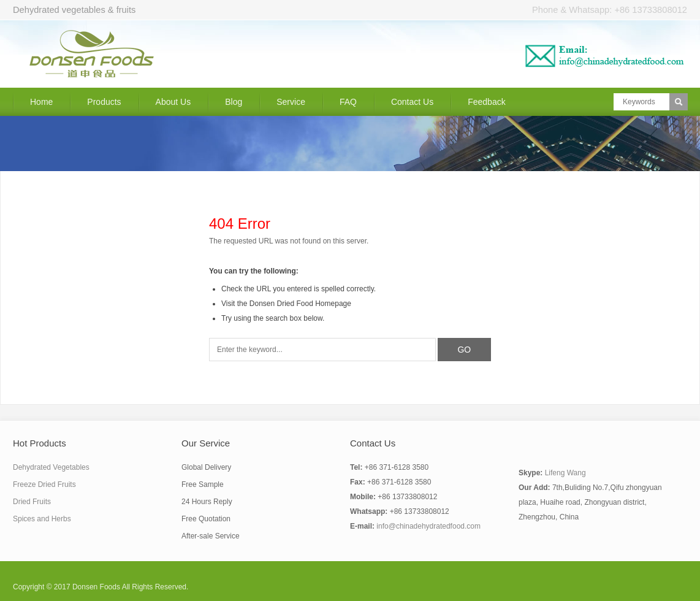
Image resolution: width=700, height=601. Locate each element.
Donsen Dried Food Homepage (300, 304)
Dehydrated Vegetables (51, 467)
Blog (234, 102)
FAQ (348, 102)
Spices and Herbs (42, 519)
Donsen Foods (96, 587)
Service (291, 102)
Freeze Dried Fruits (44, 484)
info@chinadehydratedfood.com (428, 526)
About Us (173, 102)
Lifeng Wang (565, 473)
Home (41, 102)
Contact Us (412, 102)
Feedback (486, 102)
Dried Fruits (32, 502)
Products (104, 102)
